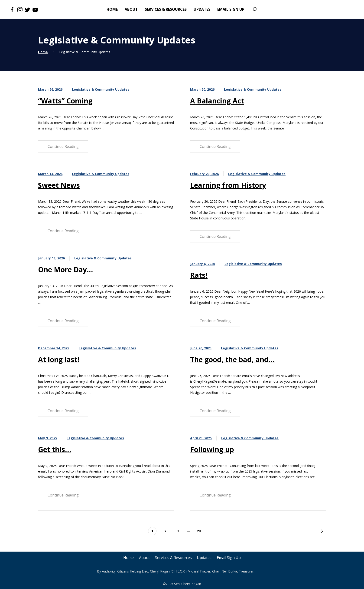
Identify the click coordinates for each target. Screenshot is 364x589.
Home (43, 52)
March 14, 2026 (50, 174)
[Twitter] (28, 9)
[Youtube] (35, 9)
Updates (205, 558)
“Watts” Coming (65, 101)
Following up (212, 449)
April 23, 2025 (201, 438)
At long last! (59, 359)
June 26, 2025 (201, 348)
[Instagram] (20, 9)
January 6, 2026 (203, 264)
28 (199, 531)
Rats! (199, 275)
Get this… (55, 449)
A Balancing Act (217, 101)
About (144, 558)
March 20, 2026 (202, 89)
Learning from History (228, 185)
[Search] (254, 9)
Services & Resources (173, 558)
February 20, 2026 (204, 174)
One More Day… (65, 270)
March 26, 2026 (50, 89)
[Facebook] (12, 9)
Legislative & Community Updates (101, 89)
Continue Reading (63, 146)
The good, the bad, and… (232, 359)
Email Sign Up (229, 558)
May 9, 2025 (48, 438)
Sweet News (59, 185)
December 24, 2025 (54, 348)
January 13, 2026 (51, 258)
